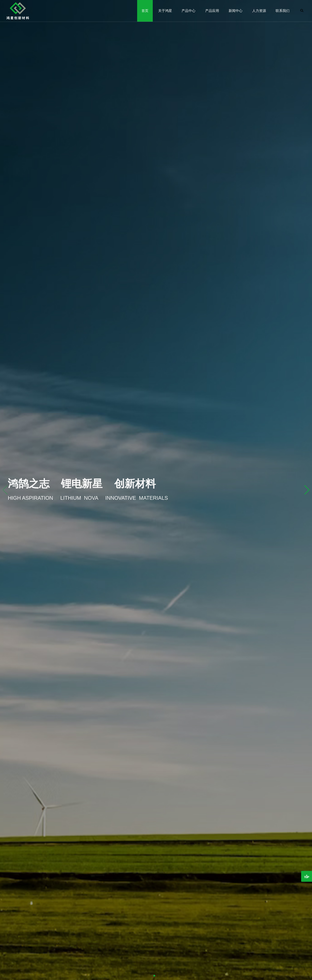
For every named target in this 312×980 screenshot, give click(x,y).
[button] (307, 490)
